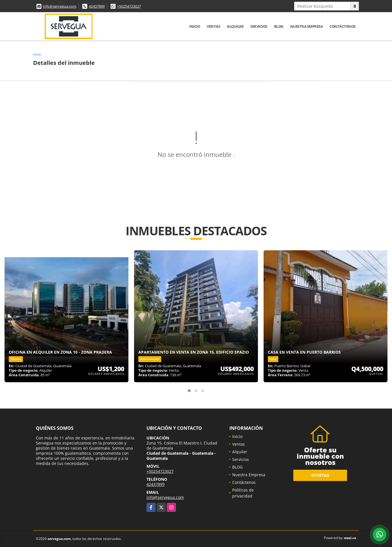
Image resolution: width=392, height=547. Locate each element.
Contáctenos (343, 26)
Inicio (195, 26)
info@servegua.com (60, 6)
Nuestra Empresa (307, 26)
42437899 (97, 6)
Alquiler (235, 26)
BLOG (279, 26)
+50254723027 (129, 6)
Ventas (213, 26)
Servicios (259, 26)
